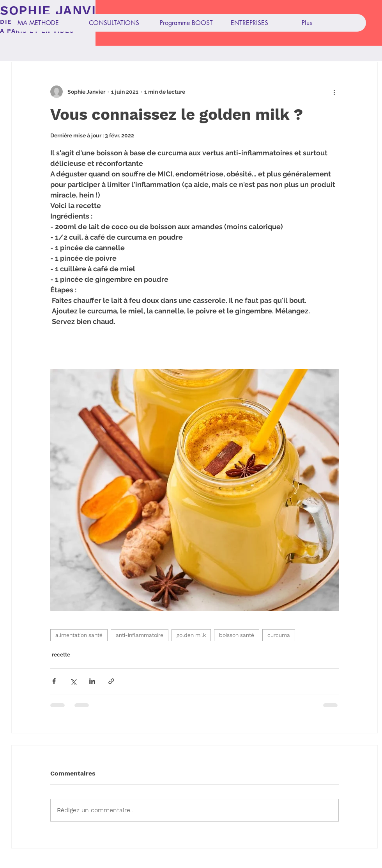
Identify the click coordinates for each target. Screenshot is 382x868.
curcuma (279, 635)
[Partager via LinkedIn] (92, 681)
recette (61, 655)
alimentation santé (79, 635)
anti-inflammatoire (140, 635)
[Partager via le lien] (111, 681)
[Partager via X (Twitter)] (73, 681)
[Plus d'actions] (334, 92)
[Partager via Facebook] (54, 681)
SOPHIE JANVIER (57, 10)
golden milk (191, 635)
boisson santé (237, 635)
